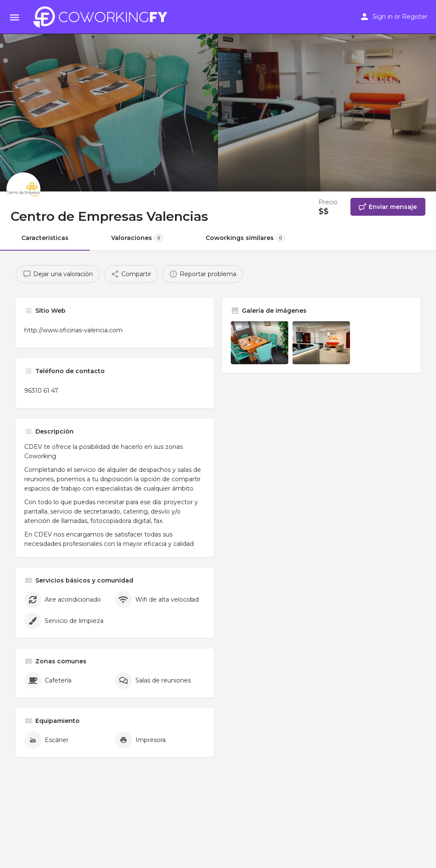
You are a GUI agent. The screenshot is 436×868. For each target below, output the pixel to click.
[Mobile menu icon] (14, 17)
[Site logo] (103, 17)
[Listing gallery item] (260, 343)
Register (415, 17)
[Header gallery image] (109, 96)
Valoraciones (137, 238)
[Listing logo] (23, 189)
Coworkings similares (245, 238)
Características (45, 238)
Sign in (383, 17)
